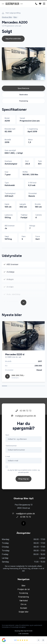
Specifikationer (23, 88)
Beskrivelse (24, 95)
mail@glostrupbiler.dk (24, 416)
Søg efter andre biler (13, 39)
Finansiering (24, 101)
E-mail (8, 456)
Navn (7, 435)
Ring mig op (23, 479)
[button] (36, 75)
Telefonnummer (11, 446)
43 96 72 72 (23, 411)
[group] (23, 64)
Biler (15, 17)
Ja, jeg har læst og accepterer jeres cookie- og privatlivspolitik (23, 471)
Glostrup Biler (7, 17)
